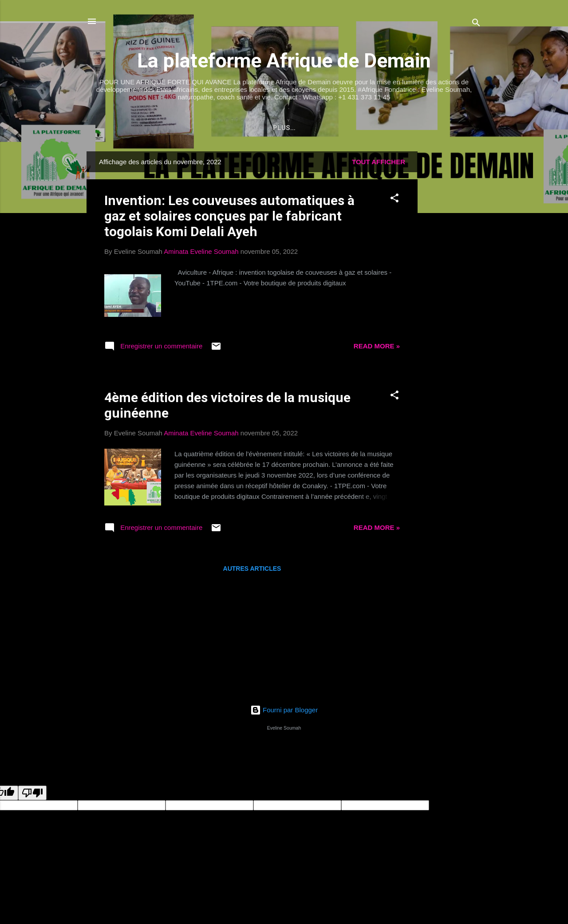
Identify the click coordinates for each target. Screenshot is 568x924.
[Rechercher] (476, 24)
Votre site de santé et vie (191, 128)
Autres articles (252, 570)
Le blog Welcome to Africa (418, 128)
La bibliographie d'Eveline (304, 128)
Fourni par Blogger (284, 712)
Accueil (113, 128)
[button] (394, 201)
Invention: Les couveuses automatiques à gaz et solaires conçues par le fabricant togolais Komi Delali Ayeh (229, 218)
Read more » (377, 348)
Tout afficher (379, 164)
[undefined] (32, 795)
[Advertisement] (453, 286)
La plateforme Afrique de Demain (284, 61)
